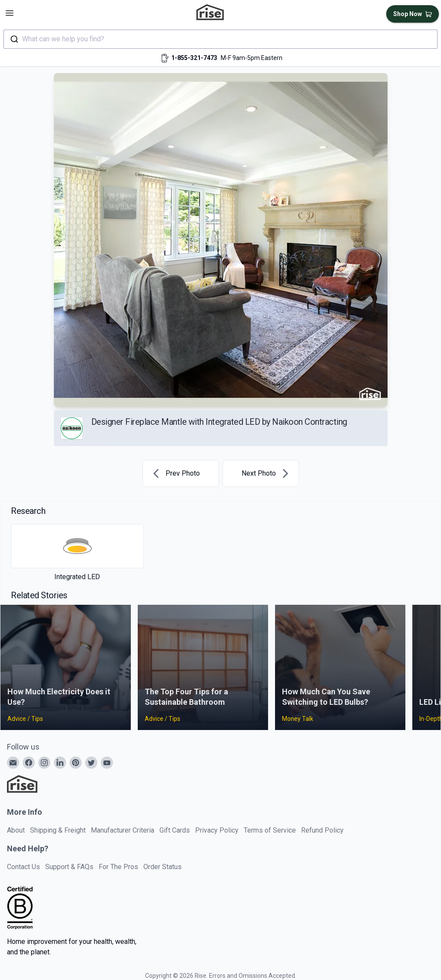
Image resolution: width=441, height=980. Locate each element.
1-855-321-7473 (194, 58)
